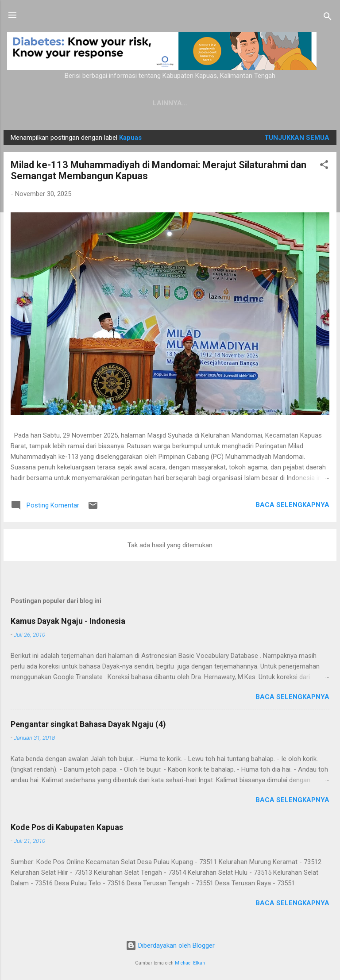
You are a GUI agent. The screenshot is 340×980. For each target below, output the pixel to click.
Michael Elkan (190, 963)
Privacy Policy (165, 103)
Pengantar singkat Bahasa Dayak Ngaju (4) (88, 724)
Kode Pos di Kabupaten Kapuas (67, 827)
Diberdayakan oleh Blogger (170, 945)
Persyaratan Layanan (249, 103)
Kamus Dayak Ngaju (85, 103)
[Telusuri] (328, 18)
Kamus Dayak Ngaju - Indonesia (68, 621)
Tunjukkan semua (297, 138)
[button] (324, 166)
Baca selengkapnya (292, 505)
